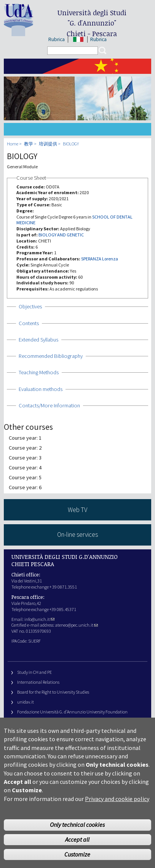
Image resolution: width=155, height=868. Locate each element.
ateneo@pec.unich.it (77, 625)
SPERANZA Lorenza (100, 259)
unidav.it (26, 702)
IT (78, 39)
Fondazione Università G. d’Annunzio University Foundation (72, 712)
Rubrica (57, 39)
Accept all (77, 850)
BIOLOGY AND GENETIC (61, 235)
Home (13, 144)
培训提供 (48, 144)
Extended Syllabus (38, 340)
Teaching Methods (39, 372)
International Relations (38, 682)
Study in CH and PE (34, 672)
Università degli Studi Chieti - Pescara (92, 23)
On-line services (77, 535)
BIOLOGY (71, 144)
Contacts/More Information (49, 405)
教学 (29, 144)
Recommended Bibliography (51, 356)
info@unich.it (39, 619)
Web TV (77, 510)
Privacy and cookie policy (117, 809)
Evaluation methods (41, 389)
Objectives (30, 306)
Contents (29, 323)
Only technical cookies (77, 835)
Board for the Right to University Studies (53, 692)
